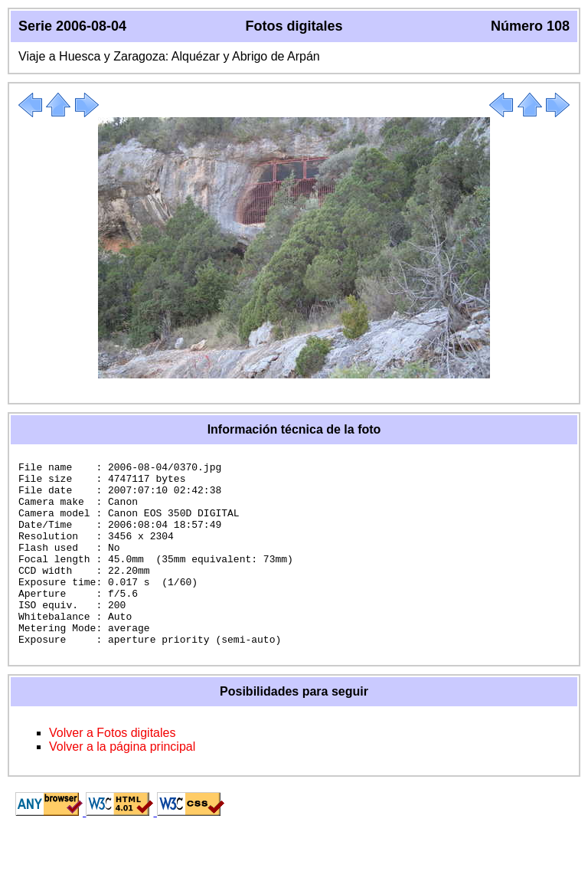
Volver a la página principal (122, 783)
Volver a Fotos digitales (112, 769)
